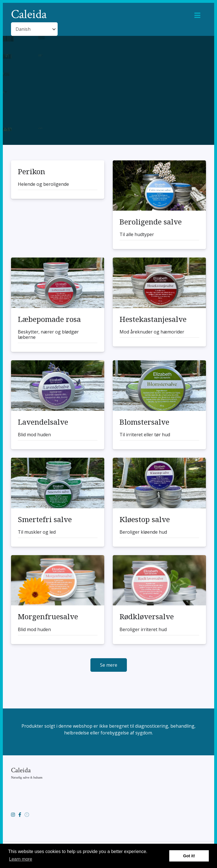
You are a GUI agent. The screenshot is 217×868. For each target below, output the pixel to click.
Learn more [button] (21, 859)
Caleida (29, 15)
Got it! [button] (189, 856)
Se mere (109, 665)
